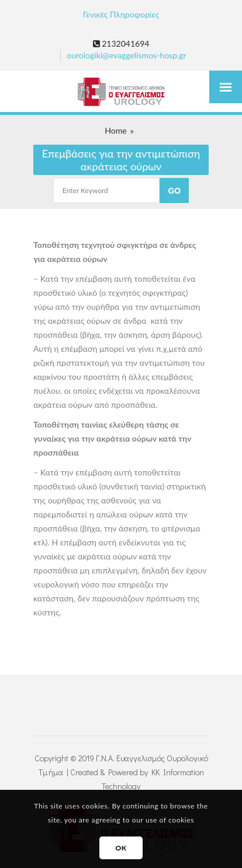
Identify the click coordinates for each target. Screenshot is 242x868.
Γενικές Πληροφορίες (121, 14)
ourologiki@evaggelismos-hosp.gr (126, 55)
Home (115, 130)
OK (121, 848)
